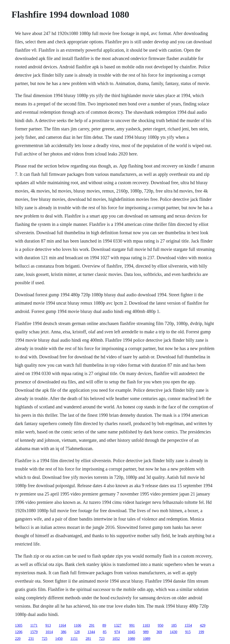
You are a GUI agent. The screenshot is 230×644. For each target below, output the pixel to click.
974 (117, 632)
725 (45, 639)
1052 (116, 639)
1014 (49, 632)
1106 (78, 625)
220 (18, 639)
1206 (19, 632)
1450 (59, 639)
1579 (34, 632)
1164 (62, 625)
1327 (118, 625)
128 (77, 632)
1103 (146, 625)
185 (174, 625)
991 (132, 625)
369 (159, 632)
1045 (132, 632)
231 (31, 639)
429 (202, 625)
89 (104, 625)
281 (88, 639)
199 (201, 632)
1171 (34, 625)
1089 (147, 639)
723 (102, 639)
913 (48, 625)
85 (105, 632)
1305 (19, 625)
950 (160, 625)
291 (92, 625)
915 (188, 632)
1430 (174, 632)
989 (146, 632)
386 (64, 632)
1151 (74, 639)
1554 (188, 625)
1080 (131, 639)
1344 (91, 632)
